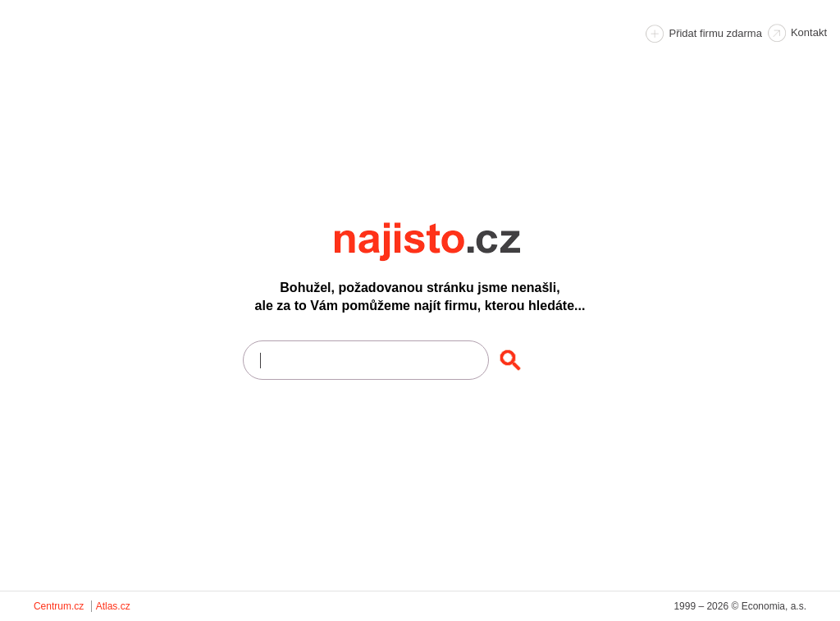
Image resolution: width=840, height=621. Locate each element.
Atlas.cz (113, 606)
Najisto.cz (450, 242)
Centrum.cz (59, 606)
